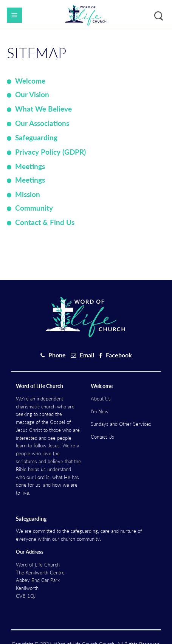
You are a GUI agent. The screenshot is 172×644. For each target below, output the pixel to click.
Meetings (30, 166)
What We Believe (43, 109)
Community (34, 208)
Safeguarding (36, 137)
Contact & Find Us (45, 222)
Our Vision (32, 94)
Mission (28, 194)
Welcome (30, 81)
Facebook (119, 355)
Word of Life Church (40, 386)
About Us (101, 399)
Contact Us (102, 437)
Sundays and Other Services (121, 424)
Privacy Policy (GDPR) (50, 152)
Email (87, 355)
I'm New (100, 411)
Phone (57, 355)
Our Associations (42, 123)
